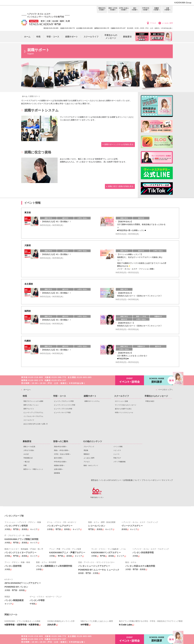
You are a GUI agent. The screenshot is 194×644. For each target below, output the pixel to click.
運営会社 (95, 480)
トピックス (117, 450)
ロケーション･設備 (121, 401)
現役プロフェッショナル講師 (33, 401)
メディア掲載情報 (119, 462)
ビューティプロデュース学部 (64, 401)
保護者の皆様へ (156, 9)
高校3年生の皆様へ (102, 9)
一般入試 (27, 462)
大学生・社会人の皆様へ (124, 9)
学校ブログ (117, 458)
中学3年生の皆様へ (146, 9)
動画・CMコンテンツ (91, 465)
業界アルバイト (29, 409)
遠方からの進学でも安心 (123, 409)
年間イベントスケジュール (124, 413)
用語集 (86, 450)
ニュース (116, 454)
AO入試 (26, 454)
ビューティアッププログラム (33, 413)
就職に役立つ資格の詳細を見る (121, 186)
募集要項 (27, 441)
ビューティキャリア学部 (62, 413)
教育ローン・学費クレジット (33, 469)
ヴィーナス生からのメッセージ (125, 405)
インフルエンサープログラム (33, 416)
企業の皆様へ (167, 9)
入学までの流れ (29, 450)
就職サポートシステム (92, 401)
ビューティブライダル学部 (63, 409)
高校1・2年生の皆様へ (113, 9)
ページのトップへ (166, 390)
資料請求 (158, 380)
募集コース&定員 (29, 447)
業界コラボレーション (31, 405)
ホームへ (27, 390)
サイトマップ (167, 480)
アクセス (153, 23)
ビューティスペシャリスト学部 (65, 405)
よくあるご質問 (167, 23)
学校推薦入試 (28, 458)
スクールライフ (29, 420)
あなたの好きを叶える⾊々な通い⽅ (36, 424)
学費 (25, 465)
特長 (25, 396)
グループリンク (89, 447)
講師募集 (57, 473)
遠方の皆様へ (135, 9)
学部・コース (60, 396)
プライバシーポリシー (151, 480)
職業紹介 (87, 454)
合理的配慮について (131, 480)
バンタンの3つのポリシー (111, 480)
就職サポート (90, 396)
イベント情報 (118, 447)
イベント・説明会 (130, 380)
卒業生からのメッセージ (156, 396)
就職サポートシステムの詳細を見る (119, 144)
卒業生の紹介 (150, 401)
